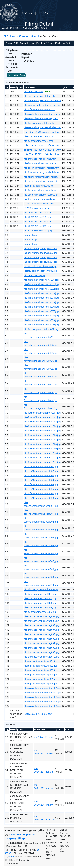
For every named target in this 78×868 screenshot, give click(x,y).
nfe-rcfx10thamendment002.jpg (41, 471)
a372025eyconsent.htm (36, 208)
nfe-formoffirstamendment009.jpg (42, 449)
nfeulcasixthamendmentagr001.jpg (43, 688)
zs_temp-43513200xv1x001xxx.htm (43, 150)
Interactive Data (16, 75)
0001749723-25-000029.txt (38, 714)
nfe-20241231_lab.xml (44, 787)
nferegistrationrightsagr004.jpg (41, 675)
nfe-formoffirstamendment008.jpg (42, 444)
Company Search (29, 36)
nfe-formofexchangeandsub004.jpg (41, 359)
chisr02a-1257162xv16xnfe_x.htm (42, 154)
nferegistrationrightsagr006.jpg (41, 684)
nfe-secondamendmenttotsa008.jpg (41, 567)
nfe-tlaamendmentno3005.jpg (40, 612)
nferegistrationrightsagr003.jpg (41, 670)
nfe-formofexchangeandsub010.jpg (41, 406)
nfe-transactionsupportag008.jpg (41, 648)
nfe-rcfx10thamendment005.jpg (41, 484)
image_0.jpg (30, 235)
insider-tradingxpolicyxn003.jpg (41, 257)
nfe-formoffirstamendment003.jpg (42, 422)
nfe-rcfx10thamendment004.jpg (41, 480)
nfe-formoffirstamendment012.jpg (42, 462)
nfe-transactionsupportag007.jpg (41, 643)
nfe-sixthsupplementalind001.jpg (42, 589)
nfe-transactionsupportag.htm (40, 159)
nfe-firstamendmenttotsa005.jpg (41, 302)
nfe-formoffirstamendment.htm (41, 177)
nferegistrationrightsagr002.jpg (41, 666)
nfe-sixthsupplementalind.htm (40, 96)
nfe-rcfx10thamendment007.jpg (41, 493)
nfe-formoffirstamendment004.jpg (42, 426)
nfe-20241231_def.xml (44, 770)
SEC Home (10, 36)
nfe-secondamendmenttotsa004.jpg (41, 536)
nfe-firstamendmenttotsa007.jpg (41, 311)
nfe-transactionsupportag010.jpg (41, 657)
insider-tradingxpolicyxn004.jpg (41, 262)
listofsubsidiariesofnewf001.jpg (40, 266)
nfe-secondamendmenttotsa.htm (42, 168)
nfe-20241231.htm (34, 91)
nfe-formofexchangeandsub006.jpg (41, 375)
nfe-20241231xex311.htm (37, 213)
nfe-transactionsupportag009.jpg (41, 652)
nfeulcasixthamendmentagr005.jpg (43, 706)
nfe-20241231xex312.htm (37, 217)
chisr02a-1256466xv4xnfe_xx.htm (42, 132)
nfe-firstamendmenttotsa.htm (40, 163)
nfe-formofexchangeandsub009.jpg (41, 399)
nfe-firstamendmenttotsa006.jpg (41, 307)
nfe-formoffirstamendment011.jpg (42, 457)
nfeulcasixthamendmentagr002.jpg (43, 693)
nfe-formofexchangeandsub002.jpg (41, 343)
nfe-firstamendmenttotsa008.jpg (41, 316)
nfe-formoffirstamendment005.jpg (42, 431)
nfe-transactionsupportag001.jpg (41, 616)
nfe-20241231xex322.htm (37, 226)
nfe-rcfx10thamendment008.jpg (41, 498)
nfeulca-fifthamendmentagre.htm (42, 114)
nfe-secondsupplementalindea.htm (43, 127)
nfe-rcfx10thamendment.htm (39, 109)
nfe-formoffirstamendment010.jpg (42, 453)
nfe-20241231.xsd (43, 737)
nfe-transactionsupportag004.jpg (41, 630)
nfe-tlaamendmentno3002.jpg (40, 598)
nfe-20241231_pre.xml (44, 803)
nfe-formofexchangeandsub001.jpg (41, 335)
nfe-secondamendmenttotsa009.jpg (41, 575)
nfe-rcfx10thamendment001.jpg (41, 466)
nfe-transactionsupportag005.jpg (41, 634)
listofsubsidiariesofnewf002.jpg (40, 271)
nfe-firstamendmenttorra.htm (40, 190)
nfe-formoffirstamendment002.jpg (42, 417)
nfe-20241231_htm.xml (44, 818)
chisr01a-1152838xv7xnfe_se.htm (42, 145)
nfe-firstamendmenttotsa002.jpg (41, 289)
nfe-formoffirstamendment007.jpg (42, 440)
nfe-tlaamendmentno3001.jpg (40, 594)
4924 (12, 857)
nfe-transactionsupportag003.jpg (41, 625)
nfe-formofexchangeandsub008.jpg (41, 391)
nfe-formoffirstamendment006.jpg (42, 435)
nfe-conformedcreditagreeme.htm (42, 105)
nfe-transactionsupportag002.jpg (41, 621)
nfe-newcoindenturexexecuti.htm (41, 181)
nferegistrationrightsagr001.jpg (41, 661)
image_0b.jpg (31, 244)
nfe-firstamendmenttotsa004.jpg (41, 298)
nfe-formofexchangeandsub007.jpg (41, 383)
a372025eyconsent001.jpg (38, 230)
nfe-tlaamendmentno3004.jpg (40, 607)
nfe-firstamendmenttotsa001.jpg (41, 284)
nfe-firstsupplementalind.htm (40, 123)
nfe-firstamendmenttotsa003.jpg (41, 293)
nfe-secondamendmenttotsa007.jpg (41, 559)
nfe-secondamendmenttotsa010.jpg (41, 583)
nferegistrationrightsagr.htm (39, 186)
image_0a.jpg (31, 239)
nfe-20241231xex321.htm (37, 222)
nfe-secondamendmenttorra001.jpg (41, 504)
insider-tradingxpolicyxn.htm (39, 199)
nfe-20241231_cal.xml (43, 752)
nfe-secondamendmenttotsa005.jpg (41, 544)
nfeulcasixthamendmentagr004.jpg (43, 702)
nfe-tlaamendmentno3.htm (38, 141)
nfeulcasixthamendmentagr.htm (41, 118)
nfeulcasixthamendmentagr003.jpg (43, 697)
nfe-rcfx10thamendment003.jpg (41, 475)
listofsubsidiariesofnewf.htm (39, 204)
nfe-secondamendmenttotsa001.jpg (41, 512)
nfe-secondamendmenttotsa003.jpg (41, 528)
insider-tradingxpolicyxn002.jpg (41, 253)
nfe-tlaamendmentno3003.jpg (40, 603)
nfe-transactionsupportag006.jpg (41, 639)
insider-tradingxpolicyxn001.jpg (41, 248)
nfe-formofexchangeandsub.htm (41, 172)
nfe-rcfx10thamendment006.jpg (41, 489)
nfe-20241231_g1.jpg (35, 275)
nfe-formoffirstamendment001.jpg (42, 413)
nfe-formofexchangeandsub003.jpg (41, 351)
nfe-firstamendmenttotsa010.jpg (41, 325)
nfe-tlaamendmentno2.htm (38, 136)
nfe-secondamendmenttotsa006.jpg (41, 552)
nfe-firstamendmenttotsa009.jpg (41, 320)
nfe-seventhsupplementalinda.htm (42, 100)
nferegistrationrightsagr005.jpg (41, 679)
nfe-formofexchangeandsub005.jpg (41, 367)
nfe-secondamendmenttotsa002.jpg (41, 520)
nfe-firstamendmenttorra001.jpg (41, 280)
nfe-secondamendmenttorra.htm (41, 195)
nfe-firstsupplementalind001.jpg (41, 329)
